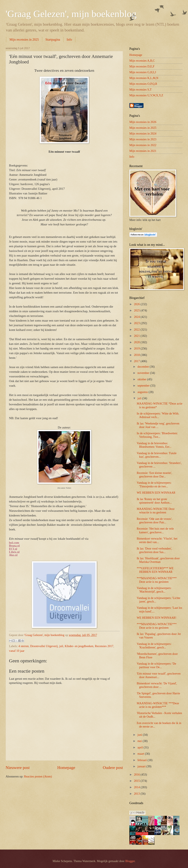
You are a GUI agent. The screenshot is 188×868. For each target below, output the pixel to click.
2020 (137, 342)
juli (61, 646)
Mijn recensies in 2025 (24, 39)
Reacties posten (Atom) (38, 776)
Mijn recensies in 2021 (143, 151)
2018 (137, 355)
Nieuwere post (18, 768)
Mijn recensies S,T (140, 90)
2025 (137, 310)
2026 (137, 304)
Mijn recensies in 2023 (143, 139)
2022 (137, 330)
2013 (137, 794)
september (144, 386)
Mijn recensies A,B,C (142, 61)
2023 (137, 323)
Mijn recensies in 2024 (143, 134)
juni (140, 735)
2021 (137, 336)
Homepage (66, 768)
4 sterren (24, 646)
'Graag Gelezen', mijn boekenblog (71, 14)
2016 (137, 775)
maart (141, 754)
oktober (142, 379)
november (144, 373)
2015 (137, 781)
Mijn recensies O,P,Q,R (143, 84)
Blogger (130, 861)
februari (143, 760)
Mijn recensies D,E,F (142, 66)
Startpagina (53, 39)
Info (69, 39)
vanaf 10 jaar (17, 651)
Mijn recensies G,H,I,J (143, 72)
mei (140, 741)
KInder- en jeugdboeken (79, 646)
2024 (137, 317)
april (141, 747)
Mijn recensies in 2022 (143, 145)
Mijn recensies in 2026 (143, 122)
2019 (137, 349)
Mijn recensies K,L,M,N (144, 78)
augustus (143, 392)
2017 (137, 361)
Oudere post (113, 768)
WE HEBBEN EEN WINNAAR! (157, 618)
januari (142, 766)
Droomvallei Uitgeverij (44, 646)
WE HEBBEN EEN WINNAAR (156, 493)
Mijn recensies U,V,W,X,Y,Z (146, 95)
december (144, 367)
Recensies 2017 (104, 646)
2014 (137, 787)
